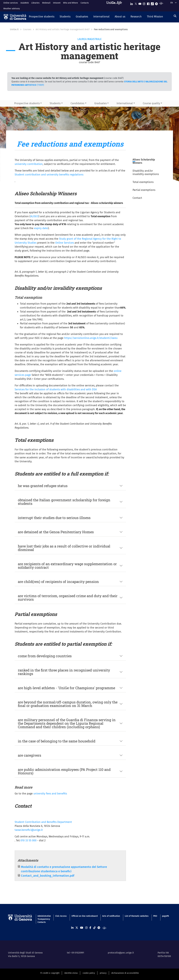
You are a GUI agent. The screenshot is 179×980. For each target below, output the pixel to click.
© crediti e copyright (50, 973)
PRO (155, 916)
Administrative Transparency (44, 918)
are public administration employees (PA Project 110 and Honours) (64, 771)
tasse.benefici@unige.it (29, 830)
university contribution (29, 164)
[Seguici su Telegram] (156, 3)
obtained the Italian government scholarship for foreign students (64, 502)
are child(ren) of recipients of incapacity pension (58, 582)
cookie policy (89, 973)
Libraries (35, 3)
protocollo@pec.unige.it (121, 953)
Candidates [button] (77, 103)
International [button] (125, 103)
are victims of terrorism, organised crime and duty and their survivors (68, 598)
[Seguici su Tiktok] (152, 3)
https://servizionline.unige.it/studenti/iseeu (91, 338)
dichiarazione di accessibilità (125, 973)
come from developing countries (45, 656)
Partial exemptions (144, 190)
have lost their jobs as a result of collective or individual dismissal (64, 548)
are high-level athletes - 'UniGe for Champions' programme (67, 688)
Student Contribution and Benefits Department (43, 822)
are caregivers (30, 755)
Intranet (57, 3)
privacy (103, 973)
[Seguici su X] (136, 3)
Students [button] (55, 103)
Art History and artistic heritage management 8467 (63, 29)
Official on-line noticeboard (85, 916)
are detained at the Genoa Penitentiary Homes (56, 532)
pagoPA (165, 916)
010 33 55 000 (28, 840)
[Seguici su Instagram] (144, 3)
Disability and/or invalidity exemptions (146, 172)
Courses (27, 29)
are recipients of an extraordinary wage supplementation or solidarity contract (67, 566)
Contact (137, 198)
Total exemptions (143, 182)
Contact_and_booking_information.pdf (48, 876)
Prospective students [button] (27, 103)
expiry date (41, 228)
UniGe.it (14, 29)
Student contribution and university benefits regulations (49, 175)
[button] (42, 17)
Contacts (85, 3)
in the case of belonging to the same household (57, 741)
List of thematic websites (137, 916)
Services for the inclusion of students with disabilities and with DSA (56, 389)
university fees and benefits (50, 794)
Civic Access (61, 916)
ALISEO (34, 216)
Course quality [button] (151, 103)
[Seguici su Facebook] (148, 3)
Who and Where (71, 3)
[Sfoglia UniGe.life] (115, 6)
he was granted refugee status (43, 486)
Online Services (65, 243)
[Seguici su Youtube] (140, 3)
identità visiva (71, 973)
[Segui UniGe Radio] (161, 3)
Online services (11, 3)
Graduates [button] (100, 103)
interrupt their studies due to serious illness (54, 518)
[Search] (175, 16)
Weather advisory (12, 9)
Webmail (46, 3)
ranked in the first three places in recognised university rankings (64, 672)
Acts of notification (111, 916)
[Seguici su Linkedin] (132, 3)
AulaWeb (25, 3)
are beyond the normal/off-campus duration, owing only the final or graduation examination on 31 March (68, 704)
